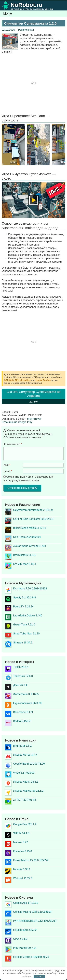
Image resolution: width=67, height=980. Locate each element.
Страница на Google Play (17, 422)
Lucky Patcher (43, 380)
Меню (8, 14)
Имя (7, 465)
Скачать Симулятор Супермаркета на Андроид (33, 397)
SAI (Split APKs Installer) (17, 380)
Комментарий (13, 444)
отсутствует (34, 419)
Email (8, 471)
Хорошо (39, 976)
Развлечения (26, 30)
